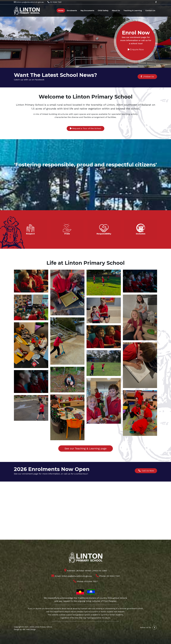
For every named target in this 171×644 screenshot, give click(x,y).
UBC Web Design (29, 629)
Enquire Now (136, 50)
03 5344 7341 (54, 2)
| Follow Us (147, 77)
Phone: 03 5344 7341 (108, 576)
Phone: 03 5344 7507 (86, 581)
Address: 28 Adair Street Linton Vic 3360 (86, 571)
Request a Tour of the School (86, 128)
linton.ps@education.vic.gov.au (29, 2)
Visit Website (119, 612)
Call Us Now (146, 471)
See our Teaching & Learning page (86, 448)
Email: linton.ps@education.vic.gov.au (72, 576)
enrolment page (30, 474)
